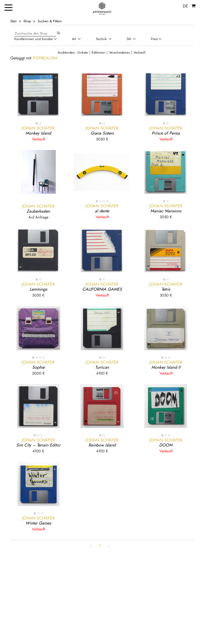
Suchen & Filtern (50, 21)
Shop (27, 21)
